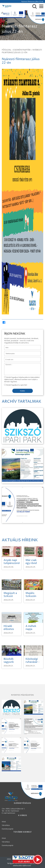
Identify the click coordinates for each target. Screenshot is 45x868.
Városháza (6, 825)
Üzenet (7, 364)
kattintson (11, 813)
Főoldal (7, 50)
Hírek (4, 822)
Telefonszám (9, 352)
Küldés (22, 391)
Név (6, 346)
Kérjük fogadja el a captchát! (16, 385)
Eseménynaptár (22, 50)
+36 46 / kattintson (12, 811)
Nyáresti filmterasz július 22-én (22, 51)
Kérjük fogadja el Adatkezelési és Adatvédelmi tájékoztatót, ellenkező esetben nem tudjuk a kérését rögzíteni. (22, 380)
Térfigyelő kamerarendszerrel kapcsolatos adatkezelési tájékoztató (23, 865)
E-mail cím (8, 358)
